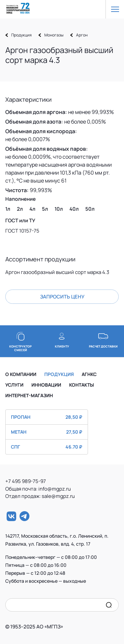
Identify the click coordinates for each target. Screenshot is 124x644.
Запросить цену (62, 297)
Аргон (82, 35)
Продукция (21, 35)
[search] (109, 605)
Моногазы (54, 35)
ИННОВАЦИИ (46, 385)
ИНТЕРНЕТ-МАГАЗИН (29, 395)
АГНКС (89, 374)
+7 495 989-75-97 (28, 481)
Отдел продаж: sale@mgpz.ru (40, 496)
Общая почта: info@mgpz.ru (41, 489)
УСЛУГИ (14, 385)
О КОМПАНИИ (21, 374)
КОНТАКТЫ (82, 385)
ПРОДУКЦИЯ (59, 374)
